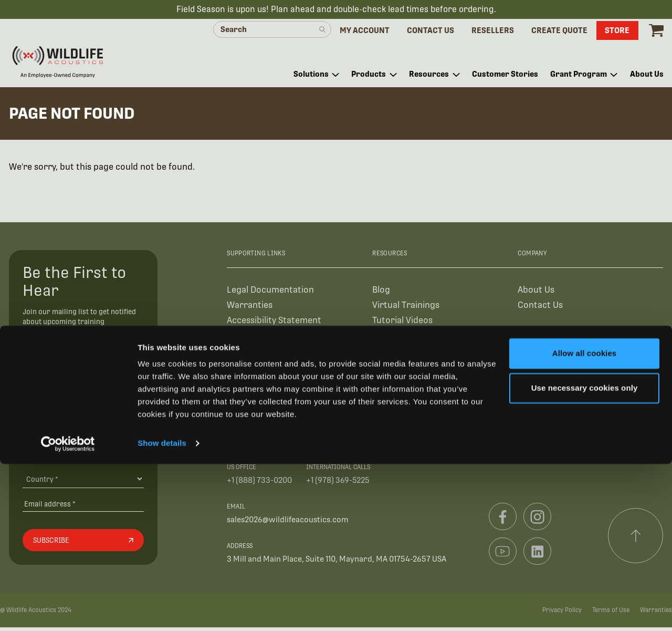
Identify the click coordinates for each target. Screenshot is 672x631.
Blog (381, 293)
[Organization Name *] (83, 433)
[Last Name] (83, 408)
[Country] (83, 482)
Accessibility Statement (274, 323)
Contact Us (540, 308)
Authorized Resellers (269, 339)
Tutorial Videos (402, 323)
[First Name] (83, 385)
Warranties (250, 308)
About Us (536, 293)
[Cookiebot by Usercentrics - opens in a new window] (68, 611)
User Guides (396, 339)
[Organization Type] (83, 457)
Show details (162, 610)
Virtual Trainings (406, 308)
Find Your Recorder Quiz (421, 354)
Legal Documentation (270, 293)
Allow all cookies (585, 520)
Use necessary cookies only (585, 555)
